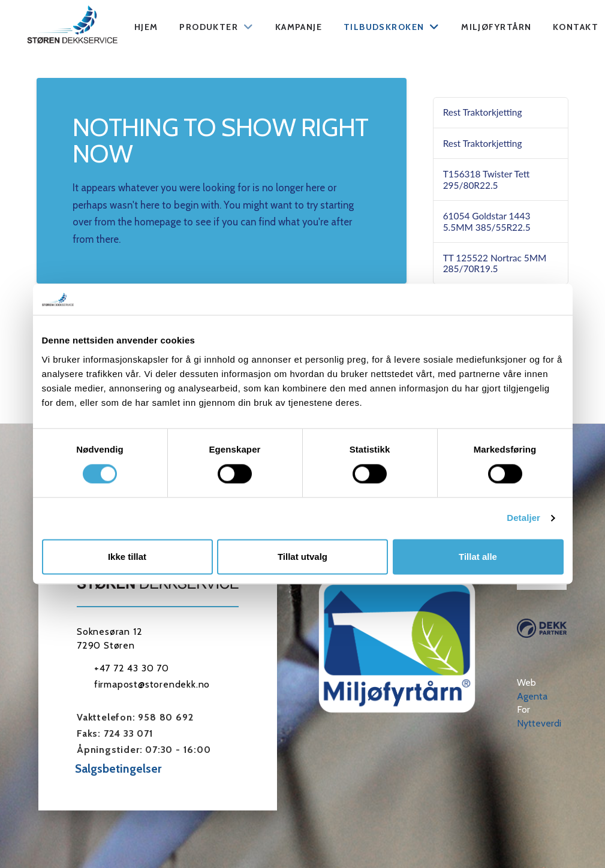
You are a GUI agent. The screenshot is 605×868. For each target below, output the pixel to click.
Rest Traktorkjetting (483, 112)
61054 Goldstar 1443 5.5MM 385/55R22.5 (487, 221)
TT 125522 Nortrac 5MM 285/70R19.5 (495, 263)
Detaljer (523, 518)
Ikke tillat (127, 557)
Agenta (532, 696)
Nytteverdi (539, 723)
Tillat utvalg (302, 557)
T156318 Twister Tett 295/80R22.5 (487, 180)
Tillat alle (478, 557)
